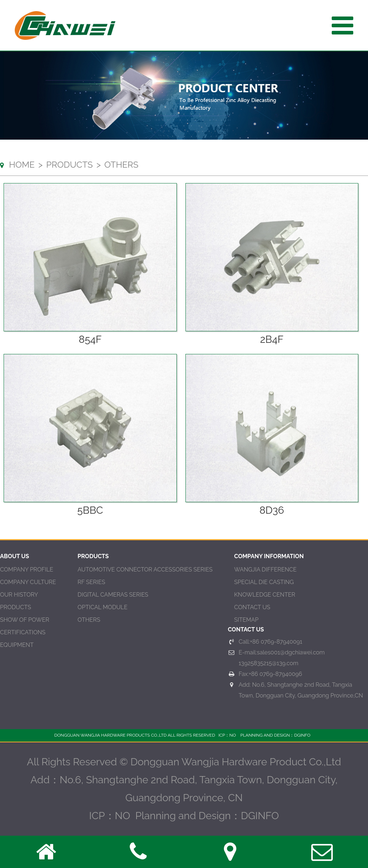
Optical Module (103, 607)
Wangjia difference (266, 570)
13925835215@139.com (268, 663)
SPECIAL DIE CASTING (264, 582)
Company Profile (27, 570)
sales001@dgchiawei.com (291, 652)
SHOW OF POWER (25, 620)
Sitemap (247, 620)
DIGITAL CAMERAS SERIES (113, 595)
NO (233, 735)
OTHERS (89, 620)
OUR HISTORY (19, 595)
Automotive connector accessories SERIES (145, 570)
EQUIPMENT (17, 645)
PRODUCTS (15, 607)
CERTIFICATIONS (23, 632)
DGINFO (302, 735)
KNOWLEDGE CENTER (265, 595)
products (70, 165)
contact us (252, 607)
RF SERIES (91, 582)
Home (22, 165)
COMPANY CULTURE (28, 582)
